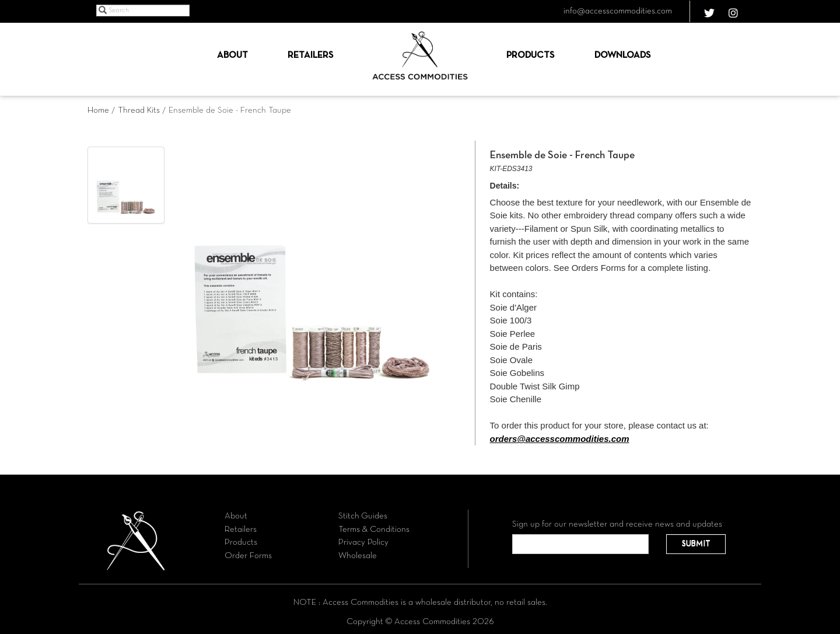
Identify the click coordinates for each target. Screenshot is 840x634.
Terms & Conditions (374, 530)
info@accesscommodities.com (618, 11)
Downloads (622, 55)
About (232, 55)
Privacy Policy (363, 542)
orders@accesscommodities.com (560, 439)
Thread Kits (139, 110)
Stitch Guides (363, 516)
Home (98, 110)
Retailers (310, 55)
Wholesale (358, 556)
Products (530, 55)
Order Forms (248, 556)
